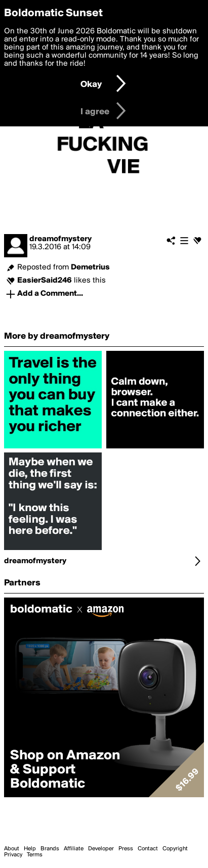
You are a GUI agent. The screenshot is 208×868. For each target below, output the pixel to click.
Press (126, 849)
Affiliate (74, 849)
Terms (35, 855)
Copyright (175, 849)
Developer (101, 849)
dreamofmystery (60, 239)
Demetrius (90, 267)
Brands (50, 849)
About (12, 849)
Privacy (13, 855)
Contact (148, 849)
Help (30, 849)
